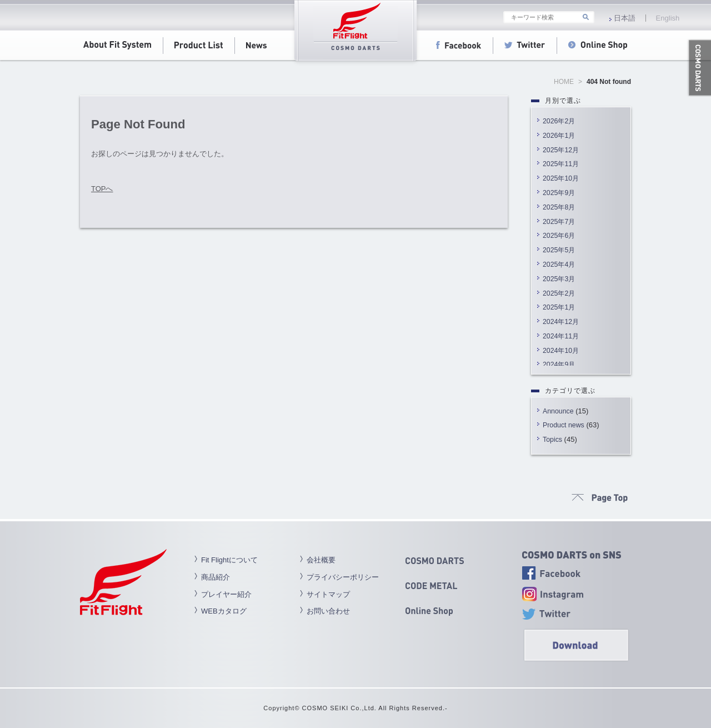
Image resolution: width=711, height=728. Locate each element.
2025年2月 (559, 293)
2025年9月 (559, 193)
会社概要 (321, 560)
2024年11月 (561, 336)
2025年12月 (561, 150)
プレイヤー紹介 (226, 594)
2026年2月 (559, 121)
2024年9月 (559, 365)
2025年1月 (559, 307)
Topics (552, 440)
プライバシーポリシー (343, 577)
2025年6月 (559, 236)
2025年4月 (559, 265)
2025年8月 (559, 207)
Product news (564, 425)
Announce (558, 411)
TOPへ (102, 189)
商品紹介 (216, 577)
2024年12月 (561, 322)
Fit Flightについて (229, 560)
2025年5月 (559, 250)
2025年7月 (559, 222)
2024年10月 (561, 351)
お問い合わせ (328, 611)
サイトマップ (328, 594)
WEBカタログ (224, 611)
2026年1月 (559, 136)
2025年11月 (561, 164)
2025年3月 (559, 279)
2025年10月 (561, 178)
